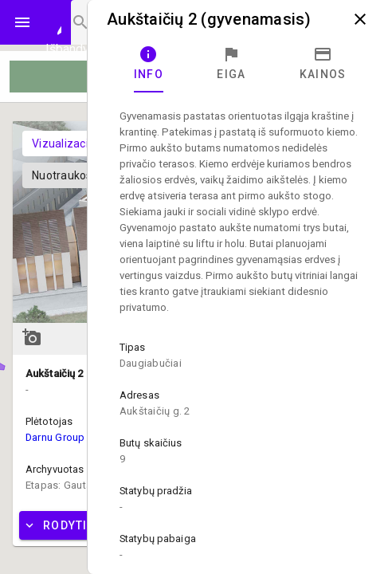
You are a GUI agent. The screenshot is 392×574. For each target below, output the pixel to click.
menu (22, 22)
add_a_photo (32, 337)
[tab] (149, 64)
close (360, 19)
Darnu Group (55, 437)
